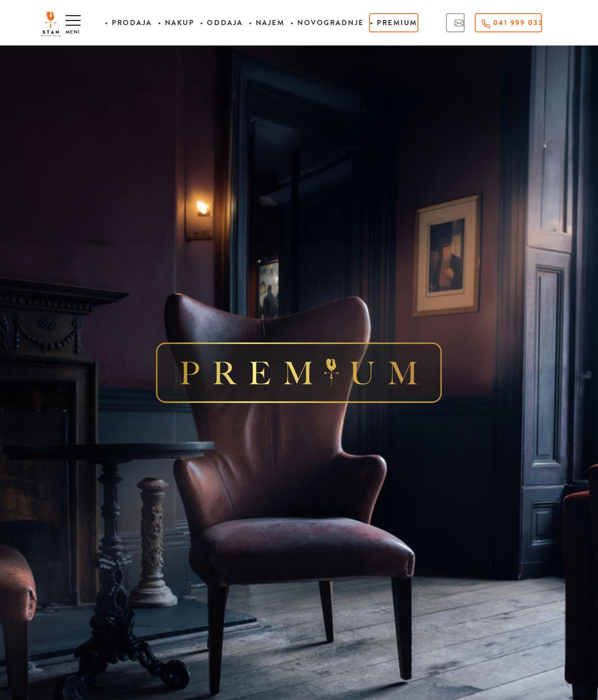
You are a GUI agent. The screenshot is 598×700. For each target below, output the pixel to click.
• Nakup (176, 23)
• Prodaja (128, 23)
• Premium (394, 23)
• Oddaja (221, 23)
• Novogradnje (327, 23)
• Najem (267, 23)
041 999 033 (512, 23)
